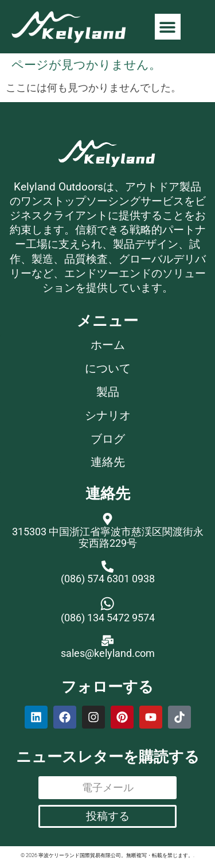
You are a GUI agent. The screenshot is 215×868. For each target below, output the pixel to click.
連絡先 (108, 462)
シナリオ (108, 416)
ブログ (108, 439)
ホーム (108, 345)
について (108, 369)
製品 (108, 392)
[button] (168, 27)
